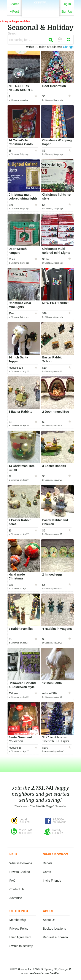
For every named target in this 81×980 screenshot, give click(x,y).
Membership (18, 920)
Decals (48, 863)
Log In (67, 4)
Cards (47, 872)
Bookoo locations (55, 929)
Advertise (16, 898)
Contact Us (17, 889)
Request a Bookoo (55, 937)
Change (68, 47)
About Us (49, 920)
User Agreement (20, 937)
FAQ (13, 881)
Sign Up (67, 12)
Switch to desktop (21, 946)
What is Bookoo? (21, 863)
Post (14, 12)
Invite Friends (52, 881)
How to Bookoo (20, 872)
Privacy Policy (19, 929)
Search (14, 4)
